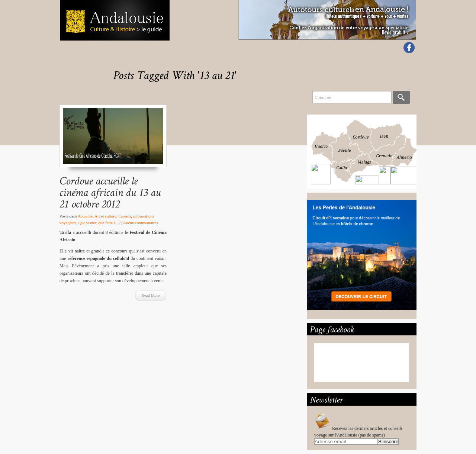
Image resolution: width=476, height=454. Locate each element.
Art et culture (105, 216)
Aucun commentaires (141, 223)
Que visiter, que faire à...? (99, 223)
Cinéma (125, 216)
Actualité (85, 216)
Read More (150, 295)
